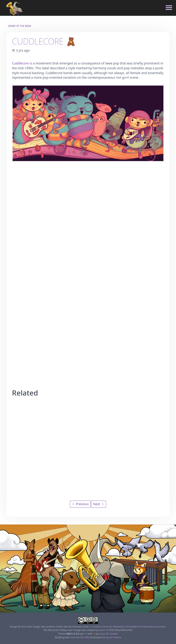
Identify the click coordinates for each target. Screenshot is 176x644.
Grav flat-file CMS (80, 637)
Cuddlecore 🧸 (44, 41)
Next (99, 504)
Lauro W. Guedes (109, 634)
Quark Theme (114, 637)
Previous (80, 504)
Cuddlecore (20, 63)
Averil (102, 630)
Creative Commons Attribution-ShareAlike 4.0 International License (129, 626)
